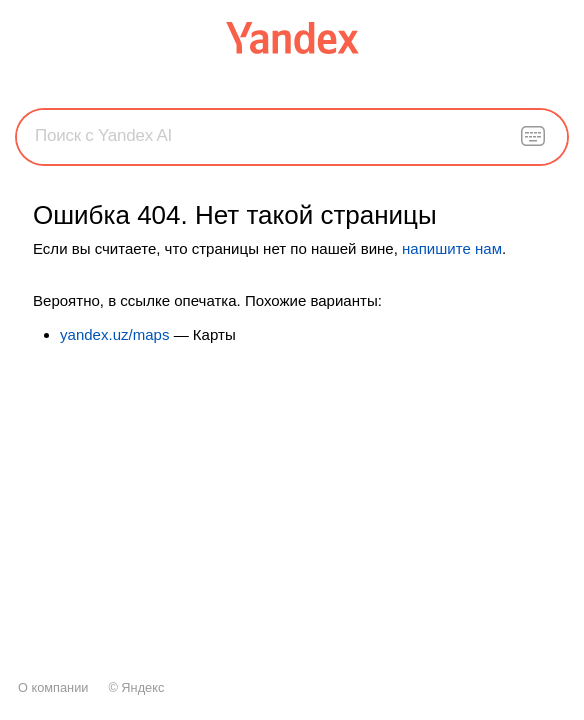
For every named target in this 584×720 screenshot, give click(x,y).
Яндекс (142, 687)
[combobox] (292, 136)
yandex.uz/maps (114, 334)
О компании (53, 687)
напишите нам (452, 248)
